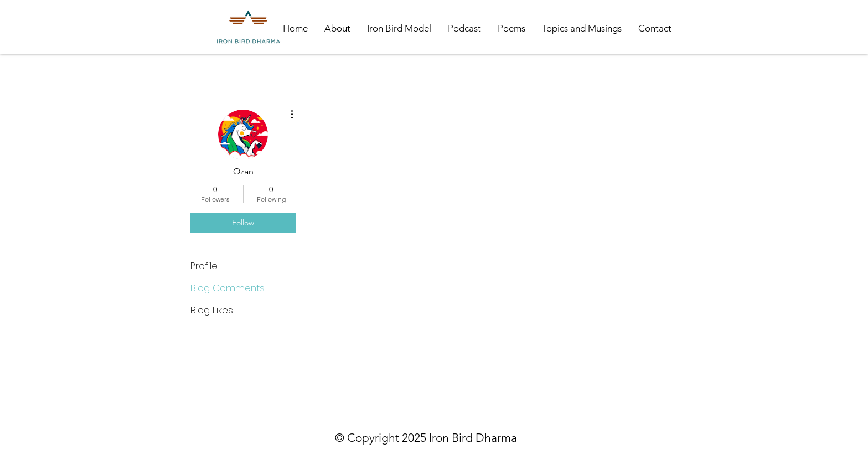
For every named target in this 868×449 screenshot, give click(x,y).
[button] (337, 28)
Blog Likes (212, 310)
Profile (204, 266)
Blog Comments (228, 288)
